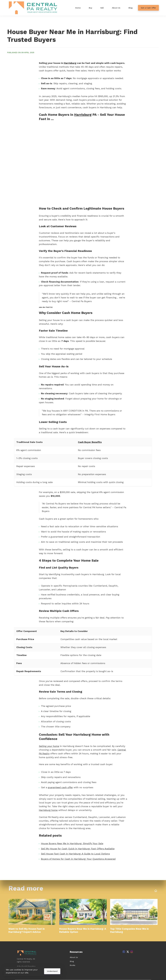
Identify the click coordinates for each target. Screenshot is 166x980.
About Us (74, 957)
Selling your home (49, 746)
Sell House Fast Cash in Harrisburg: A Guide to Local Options (75, 854)
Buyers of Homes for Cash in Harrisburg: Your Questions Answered (78, 859)
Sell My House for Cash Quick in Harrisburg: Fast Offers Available (78, 849)
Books (72, 965)
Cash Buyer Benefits (90, 442)
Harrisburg (70, 63)
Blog (72, 961)
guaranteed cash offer (60, 787)
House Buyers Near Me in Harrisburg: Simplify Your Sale (72, 843)
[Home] (34, 8)
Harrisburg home (48, 810)
